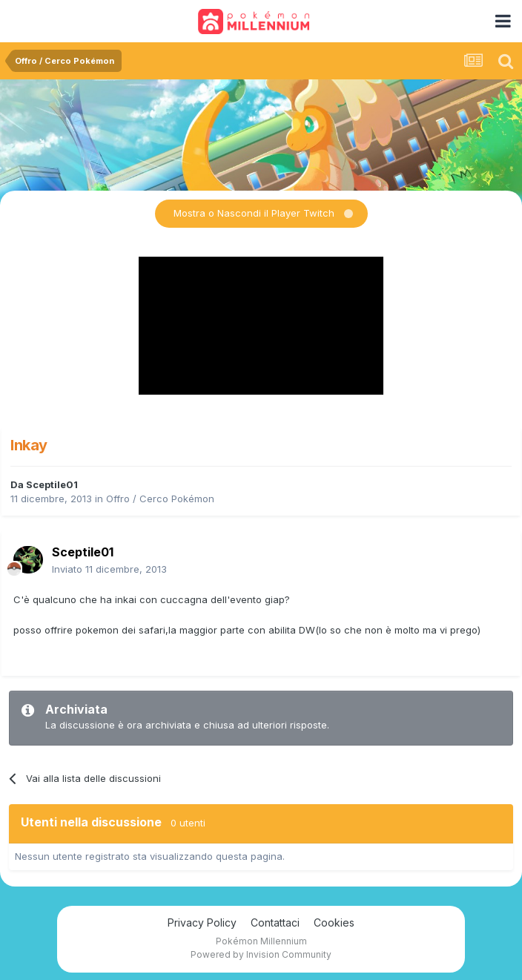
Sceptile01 (52, 484)
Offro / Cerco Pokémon (160, 499)
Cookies (334, 923)
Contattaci (275, 923)
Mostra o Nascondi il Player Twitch (254, 213)
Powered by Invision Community (261, 954)
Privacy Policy (202, 923)
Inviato (109, 569)
